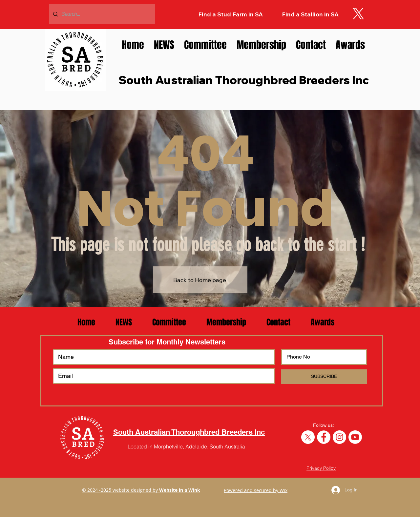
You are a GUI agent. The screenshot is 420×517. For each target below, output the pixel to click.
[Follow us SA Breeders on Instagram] (339, 437)
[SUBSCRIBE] (324, 377)
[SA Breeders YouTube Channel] (355, 437)
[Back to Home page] (200, 280)
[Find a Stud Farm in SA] (230, 14)
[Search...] (102, 14)
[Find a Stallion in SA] (310, 14)
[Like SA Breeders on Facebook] (324, 437)
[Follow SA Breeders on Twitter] (308, 437)
